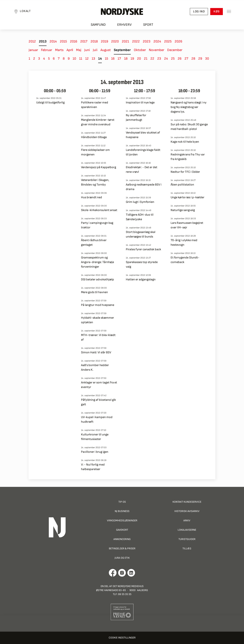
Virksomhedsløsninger (122, 520)
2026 (178, 41)
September (122, 50)
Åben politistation (182, 185)
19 (132, 59)
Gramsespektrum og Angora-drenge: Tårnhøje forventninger (98, 262)
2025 (168, 41)
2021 (125, 41)
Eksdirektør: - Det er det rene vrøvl (142, 170)
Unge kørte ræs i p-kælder (187, 197)
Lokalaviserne (187, 530)
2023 (147, 41)
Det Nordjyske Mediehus (128, 586)
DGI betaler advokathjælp (98, 280)
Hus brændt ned (91, 197)
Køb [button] (216, 12)
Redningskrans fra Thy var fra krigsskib (188, 157)
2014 (53, 41)
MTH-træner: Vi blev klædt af (98, 337)
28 (193, 59)
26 (180, 59)
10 (74, 59)
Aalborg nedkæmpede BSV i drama (144, 187)
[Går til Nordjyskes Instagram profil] (122, 573)
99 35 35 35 (125, 594)
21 (146, 59)
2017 (84, 41)
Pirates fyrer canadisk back (143, 249)
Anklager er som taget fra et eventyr (99, 385)
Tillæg (187, 548)
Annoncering (122, 539)
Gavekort (122, 530)
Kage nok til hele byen (185, 142)
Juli (95, 50)
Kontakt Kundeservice (187, 502)
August (106, 50)
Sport (148, 25)
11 (81, 59)
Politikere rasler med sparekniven (95, 105)
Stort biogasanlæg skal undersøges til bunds (141, 234)
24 (166, 59)
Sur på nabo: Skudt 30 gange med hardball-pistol (189, 127)
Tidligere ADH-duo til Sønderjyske (140, 217)
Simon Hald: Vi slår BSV (96, 352)
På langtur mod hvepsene (98, 305)
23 (159, 59)
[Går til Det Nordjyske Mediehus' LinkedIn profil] (131, 573)
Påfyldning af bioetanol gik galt (98, 402)
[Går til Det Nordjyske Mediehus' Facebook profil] (113, 573)
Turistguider (187, 539)
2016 (74, 41)
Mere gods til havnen (94, 292)
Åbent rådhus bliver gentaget (94, 243)
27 (186, 59)
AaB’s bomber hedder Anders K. (95, 368)
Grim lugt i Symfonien (140, 202)
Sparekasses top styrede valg (142, 264)
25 (173, 59)
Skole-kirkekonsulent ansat (99, 210)
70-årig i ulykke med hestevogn (184, 243)
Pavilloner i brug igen (95, 452)
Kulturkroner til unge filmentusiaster (95, 437)
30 (207, 59)
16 (113, 59)
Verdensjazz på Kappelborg (99, 167)
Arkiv (187, 520)
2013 (43, 41)
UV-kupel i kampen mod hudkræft (97, 420)
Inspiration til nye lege (140, 103)
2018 (94, 41)
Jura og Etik (122, 558)
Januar (33, 50)
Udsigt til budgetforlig (50, 103)
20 (139, 59)
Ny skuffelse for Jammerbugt (136, 118)
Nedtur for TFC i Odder (185, 172)
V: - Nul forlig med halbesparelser (93, 467)
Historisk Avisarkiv (187, 511)
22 (152, 59)
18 (126, 59)
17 (119, 59)
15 (106, 59)
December (175, 50)
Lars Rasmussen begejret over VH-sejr (187, 225)
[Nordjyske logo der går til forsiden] (122, 12)
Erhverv (124, 25)
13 (93, 59)
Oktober (140, 50)
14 (100, 59)
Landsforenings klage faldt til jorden (143, 152)
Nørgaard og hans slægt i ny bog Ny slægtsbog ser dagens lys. (189, 107)
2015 (63, 41)
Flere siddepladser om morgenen (95, 152)
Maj (79, 50)
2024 (157, 41)
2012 (32, 41)
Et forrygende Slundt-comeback (185, 260)
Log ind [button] (199, 12)
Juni (87, 50)
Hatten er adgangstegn (141, 280)
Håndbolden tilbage (94, 137)
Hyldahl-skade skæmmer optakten (98, 320)
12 (87, 59)
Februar (47, 50)
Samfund (98, 25)
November (157, 50)
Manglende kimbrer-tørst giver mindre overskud (98, 122)
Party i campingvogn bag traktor (97, 225)
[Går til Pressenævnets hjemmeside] (122, 612)
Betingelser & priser (122, 548)
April (70, 50)
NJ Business (122, 511)
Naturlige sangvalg (183, 210)
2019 (104, 41)
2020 (115, 41)
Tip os (122, 502)
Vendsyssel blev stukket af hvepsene (143, 135)
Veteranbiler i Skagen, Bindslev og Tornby (95, 182)
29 (200, 59)
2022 (136, 41)
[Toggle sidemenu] (229, 12)
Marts (59, 50)
